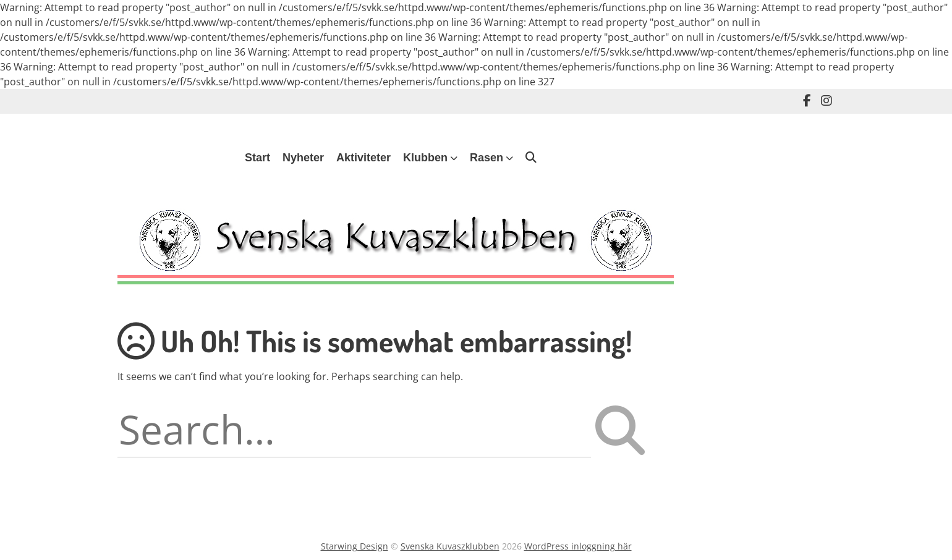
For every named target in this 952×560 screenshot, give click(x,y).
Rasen (487, 158)
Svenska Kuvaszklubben (450, 546)
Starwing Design (355, 546)
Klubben (425, 158)
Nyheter (303, 158)
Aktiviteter (363, 158)
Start (257, 158)
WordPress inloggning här (578, 546)
